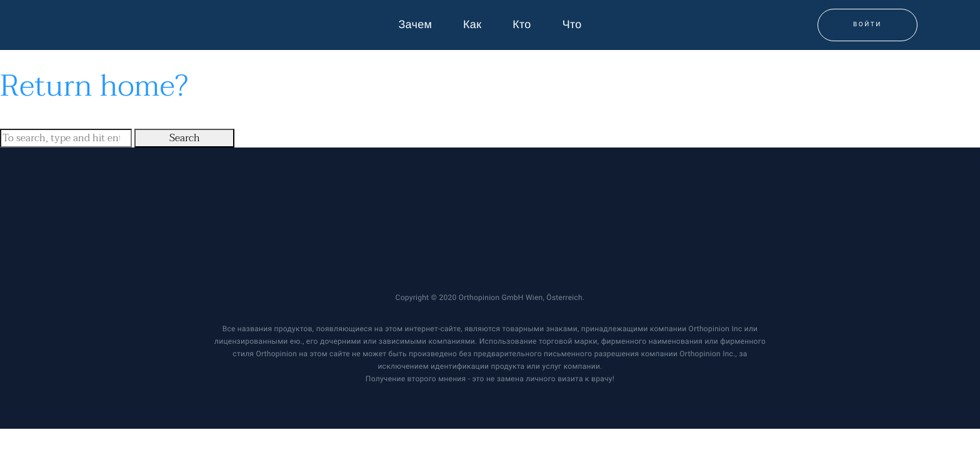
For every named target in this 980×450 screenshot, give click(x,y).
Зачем (415, 25)
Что (572, 25)
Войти (867, 25)
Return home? (94, 86)
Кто (522, 25)
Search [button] (185, 138)
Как (472, 25)
